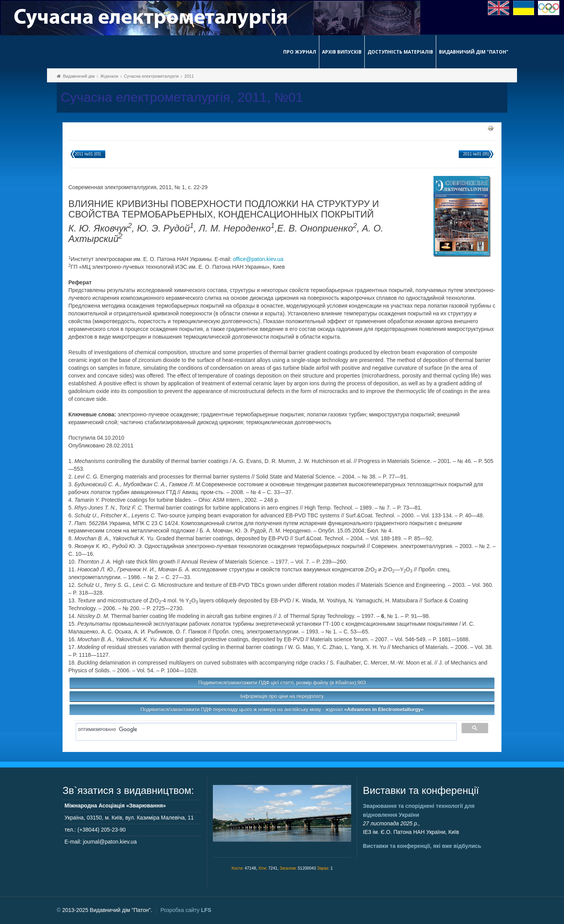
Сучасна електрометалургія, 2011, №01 (182, 97)
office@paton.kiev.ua (258, 259)
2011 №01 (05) (476, 154)
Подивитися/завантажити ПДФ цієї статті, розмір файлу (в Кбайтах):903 (282, 683)
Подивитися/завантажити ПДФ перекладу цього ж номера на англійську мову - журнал (282, 709)
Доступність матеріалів (400, 52)
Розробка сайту (186, 910)
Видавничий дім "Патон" (474, 52)
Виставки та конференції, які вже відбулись (422, 846)
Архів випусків (342, 52)
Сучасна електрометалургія (151, 76)
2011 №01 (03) (88, 154)
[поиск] (264, 730)
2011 (189, 76)
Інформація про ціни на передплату (282, 696)
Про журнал (300, 52)
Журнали (109, 76)
